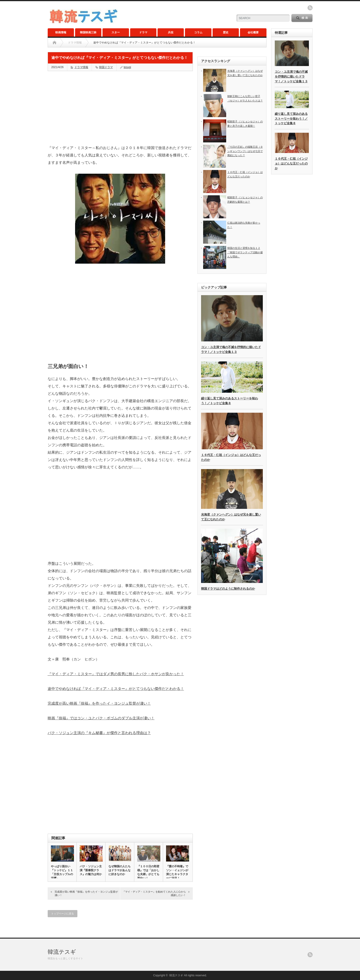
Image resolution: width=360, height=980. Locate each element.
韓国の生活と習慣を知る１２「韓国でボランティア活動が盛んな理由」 (245, 252)
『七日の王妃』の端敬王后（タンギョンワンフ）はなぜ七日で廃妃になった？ (245, 151)
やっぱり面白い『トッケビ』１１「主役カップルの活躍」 (62, 872)
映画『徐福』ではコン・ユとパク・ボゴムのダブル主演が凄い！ (101, 718)
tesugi (127, 67)
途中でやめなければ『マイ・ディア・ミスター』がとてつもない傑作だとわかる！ (116, 689)
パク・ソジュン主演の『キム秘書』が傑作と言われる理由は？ (99, 733)
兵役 (171, 32)
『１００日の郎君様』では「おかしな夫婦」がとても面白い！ (148, 872)
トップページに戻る (63, 914)
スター (116, 32)
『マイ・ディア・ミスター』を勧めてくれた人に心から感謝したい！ (154, 893)
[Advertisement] (120, 108)
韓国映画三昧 (88, 32)
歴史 (226, 32)
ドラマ (143, 32)
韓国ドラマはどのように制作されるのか (228, 589)
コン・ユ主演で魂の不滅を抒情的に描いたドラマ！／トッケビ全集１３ (291, 76)
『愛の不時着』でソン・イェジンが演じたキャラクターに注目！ (177, 872)
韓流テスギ (62, 952)
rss (310, 8)
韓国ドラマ (106, 67)
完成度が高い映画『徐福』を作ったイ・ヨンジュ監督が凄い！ (99, 703)
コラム (198, 32)
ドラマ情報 (75, 43)
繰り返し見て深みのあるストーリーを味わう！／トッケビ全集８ (291, 119)
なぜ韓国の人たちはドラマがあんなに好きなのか (120, 870)
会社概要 (253, 32)
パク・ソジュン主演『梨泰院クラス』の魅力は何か (91, 870)
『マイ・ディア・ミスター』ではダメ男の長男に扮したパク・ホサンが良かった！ (116, 674)
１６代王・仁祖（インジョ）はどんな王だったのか (291, 163)
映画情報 (61, 32)
